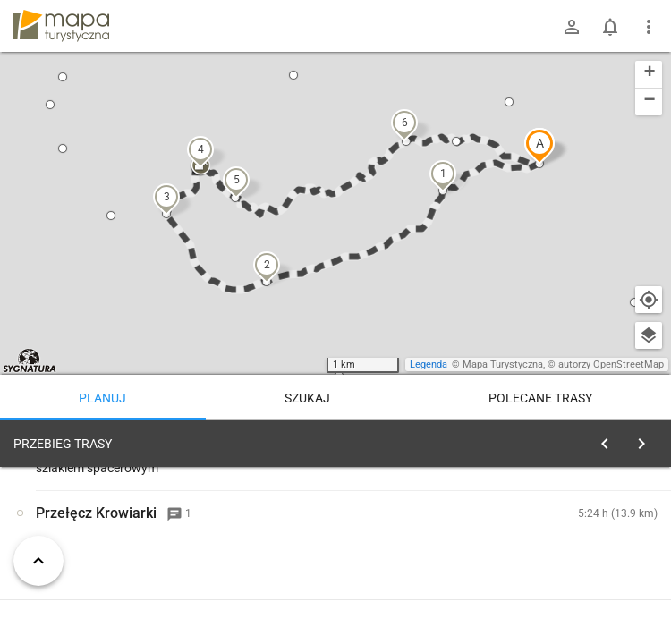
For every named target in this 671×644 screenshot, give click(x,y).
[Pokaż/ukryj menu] (649, 27)
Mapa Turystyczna (503, 364)
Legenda (429, 364)
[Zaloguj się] (572, 27)
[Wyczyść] (647, 439)
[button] (539, 146)
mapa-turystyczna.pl (61, 26)
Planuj (102, 398)
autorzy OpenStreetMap (611, 364)
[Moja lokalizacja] (649, 300)
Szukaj (307, 398)
